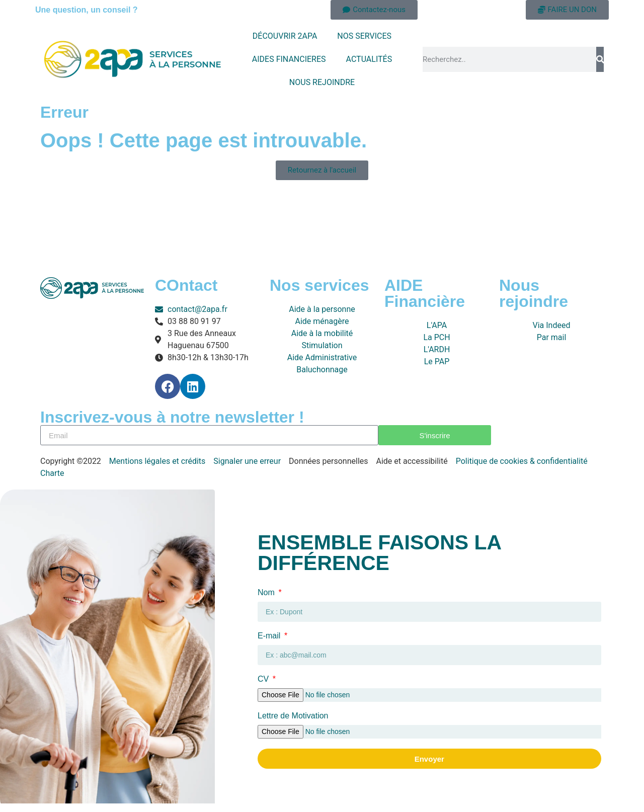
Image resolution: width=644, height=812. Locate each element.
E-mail (270, 636)
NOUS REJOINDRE (322, 82)
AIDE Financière (425, 293)
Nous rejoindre (534, 293)
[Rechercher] (600, 59)
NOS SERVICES (364, 36)
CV (264, 679)
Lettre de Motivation (293, 716)
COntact (186, 285)
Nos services (319, 285)
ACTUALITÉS (369, 59)
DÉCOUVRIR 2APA (285, 36)
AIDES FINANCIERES (289, 59)
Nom (267, 593)
